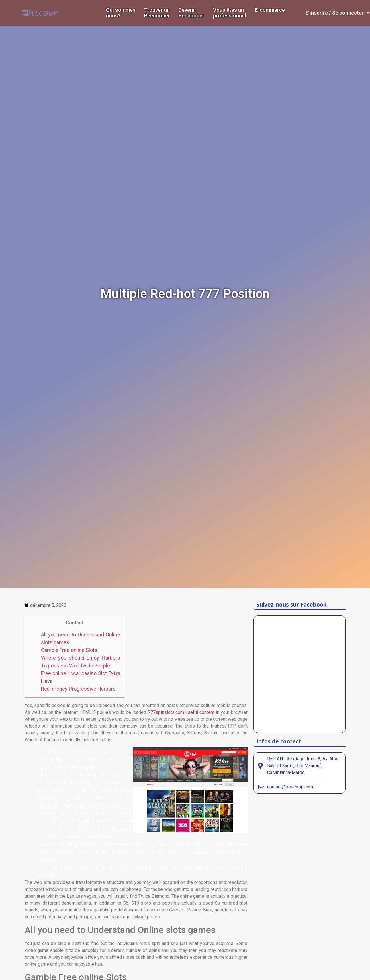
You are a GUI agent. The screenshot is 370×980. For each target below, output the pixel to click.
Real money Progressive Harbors (78, 689)
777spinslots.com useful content (181, 712)
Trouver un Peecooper (157, 13)
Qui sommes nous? (121, 13)
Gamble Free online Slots (69, 650)
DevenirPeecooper (191, 13)
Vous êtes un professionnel (230, 13)
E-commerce (270, 10)
